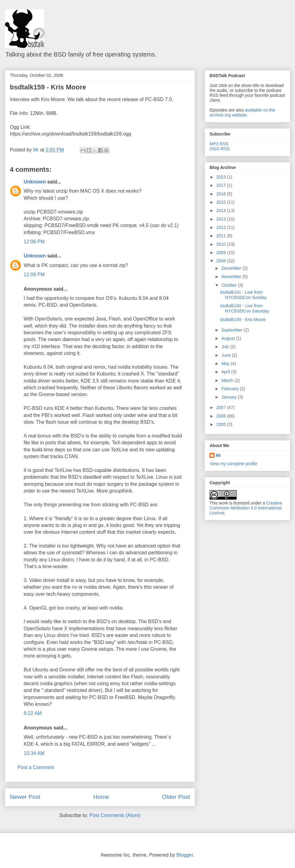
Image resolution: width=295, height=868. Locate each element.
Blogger (185, 855)
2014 (222, 210)
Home (101, 797)
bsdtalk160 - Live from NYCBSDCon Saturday (245, 308)
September (232, 330)
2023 (222, 177)
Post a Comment (36, 767)
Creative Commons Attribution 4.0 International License (246, 508)
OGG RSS (220, 149)
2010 (222, 244)
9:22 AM (33, 713)
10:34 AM (34, 753)
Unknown (35, 182)
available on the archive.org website (242, 112)
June (226, 355)
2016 (222, 194)
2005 (222, 424)
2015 (222, 202)
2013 (222, 219)
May (226, 363)
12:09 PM (34, 275)
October (230, 285)
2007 (222, 407)
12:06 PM (34, 242)
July (226, 347)
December (232, 268)
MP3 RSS (219, 144)
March (228, 380)
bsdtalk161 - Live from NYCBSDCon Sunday (243, 295)
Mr (218, 455)
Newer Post (25, 797)
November (232, 277)
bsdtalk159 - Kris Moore (48, 87)
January (230, 397)
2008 (222, 261)
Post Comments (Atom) (115, 815)
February (230, 389)
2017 (222, 185)
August (228, 338)
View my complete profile (233, 464)
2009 (222, 253)
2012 (222, 227)
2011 (222, 236)
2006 (222, 416)
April (226, 372)
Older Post (176, 797)
